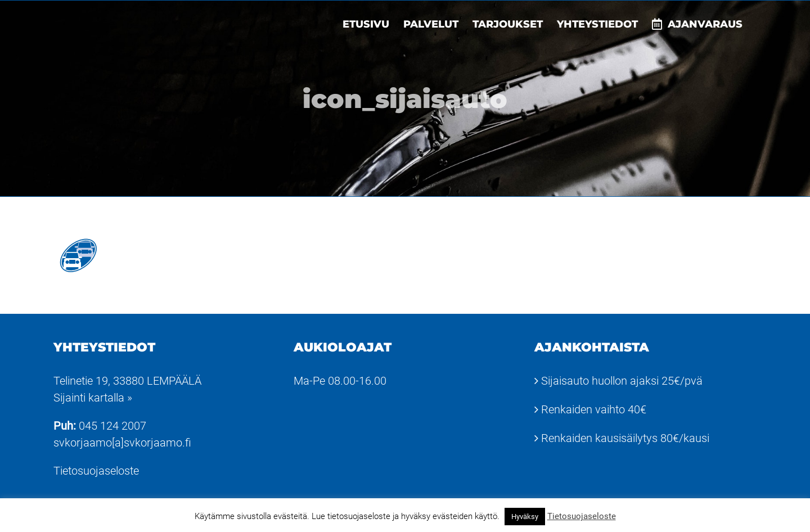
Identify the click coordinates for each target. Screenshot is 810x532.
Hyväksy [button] (525, 517)
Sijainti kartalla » (93, 398)
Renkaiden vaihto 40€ (594, 409)
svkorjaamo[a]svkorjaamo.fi (122, 443)
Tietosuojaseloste (96, 471)
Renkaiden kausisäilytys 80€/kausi (625, 438)
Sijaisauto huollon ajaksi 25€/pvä (622, 381)
